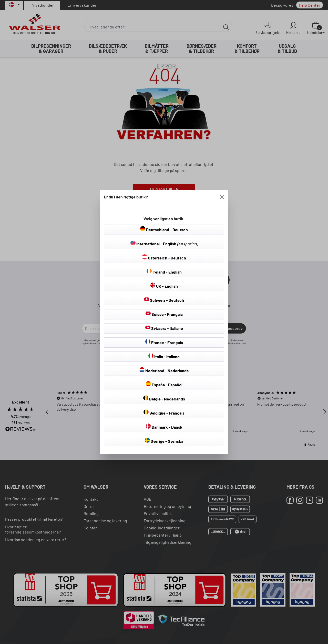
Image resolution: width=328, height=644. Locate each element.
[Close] (222, 197)
